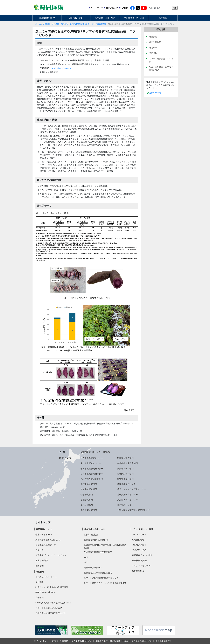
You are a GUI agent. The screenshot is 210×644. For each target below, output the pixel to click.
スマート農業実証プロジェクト (50, 608)
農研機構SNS (138, 571)
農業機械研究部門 (89, 489)
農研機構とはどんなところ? (48, 540)
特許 (86, 562)
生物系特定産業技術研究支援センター (135, 510)
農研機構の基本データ (46, 545)
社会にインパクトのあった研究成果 (52, 587)
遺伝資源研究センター (127, 495)
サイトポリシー (41, 641)
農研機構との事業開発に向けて (98, 552)
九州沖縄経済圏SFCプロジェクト (51, 613)
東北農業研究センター (91, 463)
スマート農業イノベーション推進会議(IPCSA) (105, 583)
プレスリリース (139, 535)
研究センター (66, 458)
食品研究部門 (87, 505)
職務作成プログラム (93, 568)
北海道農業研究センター (92, 458)
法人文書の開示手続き (82, 641)
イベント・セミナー (141, 566)
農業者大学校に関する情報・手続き (112, 641)
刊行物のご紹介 (139, 545)
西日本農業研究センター (92, 474)
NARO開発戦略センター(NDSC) (95, 452)
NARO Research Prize (45, 592)
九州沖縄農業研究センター (93, 479)
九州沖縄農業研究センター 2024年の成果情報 (88, 24)
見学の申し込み (139, 550)
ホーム (38, 24)
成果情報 (65, 24)
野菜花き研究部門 (125, 458)
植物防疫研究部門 (125, 474)
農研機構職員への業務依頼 (96, 540)
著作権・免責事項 (60, 641)
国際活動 (40, 566)
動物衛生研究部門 (125, 479)
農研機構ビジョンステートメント (51, 555)
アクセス (40, 550)
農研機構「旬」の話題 (142, 555)
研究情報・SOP (76, 18)
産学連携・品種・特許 (105, 18)
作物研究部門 (87, 495)
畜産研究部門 (87, 500)
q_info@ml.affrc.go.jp (61, 68)
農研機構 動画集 (140, 561)
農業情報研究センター (127, 484)
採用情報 (163, 18)
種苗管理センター (125, 505)
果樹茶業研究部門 (89, 510)
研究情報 (46, 24)
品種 (86, 557)
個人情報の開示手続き (142, 641)
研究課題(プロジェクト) (46, 577)
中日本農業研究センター (92, 469)
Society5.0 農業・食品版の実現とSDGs (53, 603)
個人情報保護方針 (163, 641)
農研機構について (47, 18)
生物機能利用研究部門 (127, 463)
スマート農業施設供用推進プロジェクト (102, 578)
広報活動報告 (138, 540)
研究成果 (55, 24)
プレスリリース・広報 (134, 18)
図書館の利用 (42, 561)
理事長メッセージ (44, 535)
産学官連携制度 (91, 535)
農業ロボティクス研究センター (132, 489)
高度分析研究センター (127, 500)
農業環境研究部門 (125, 469)
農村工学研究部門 (89, 484)
